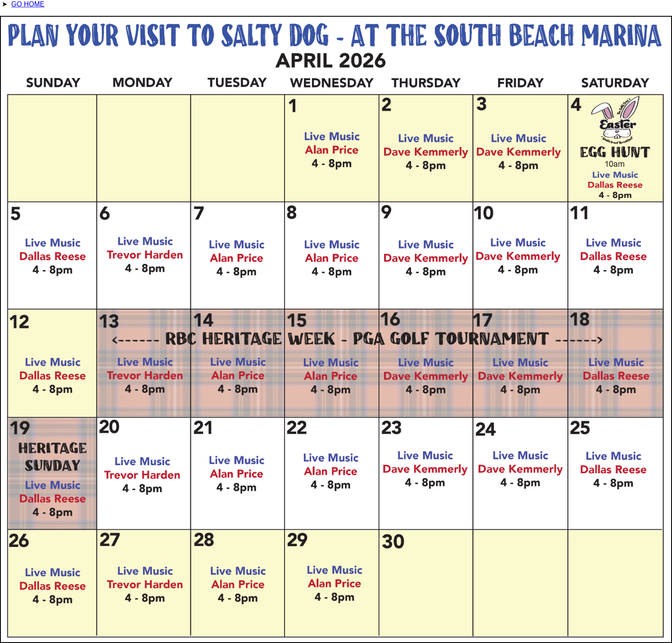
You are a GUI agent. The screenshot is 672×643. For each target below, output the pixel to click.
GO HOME (28, 4)
